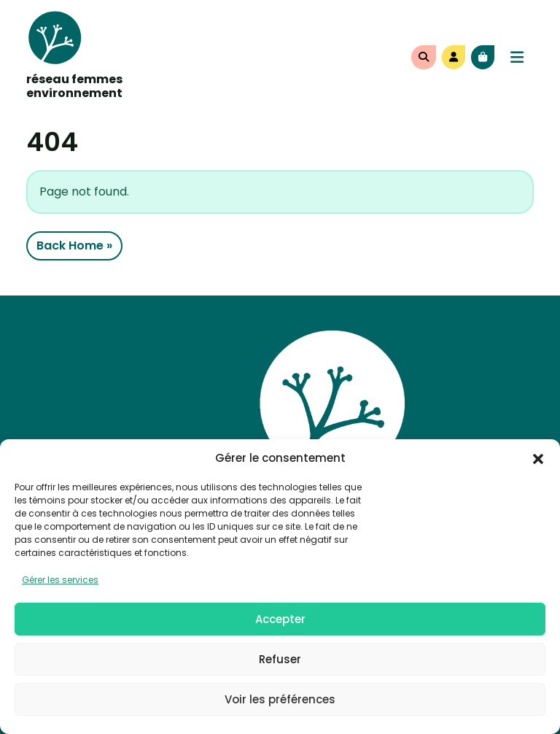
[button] (538, 458)
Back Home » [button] (74, 246)
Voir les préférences (280, 699)
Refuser (280, 659)
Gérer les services (60, 580)
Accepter (280, 619)
